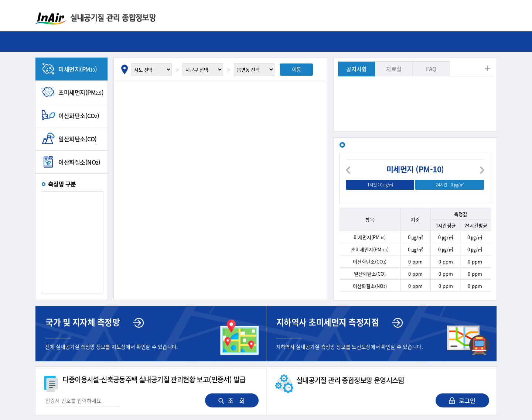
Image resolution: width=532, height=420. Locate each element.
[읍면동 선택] (254, 70)
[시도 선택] (151, 70)
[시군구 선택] (203, 70)
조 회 (232, 400)
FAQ (431, 69)
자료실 (394, 69)
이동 (296, 69)
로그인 (462, 400)
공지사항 (357, 69)
